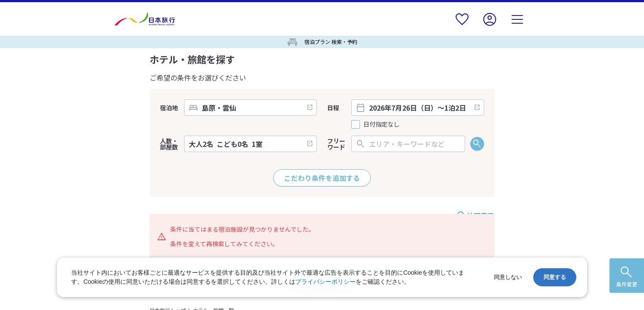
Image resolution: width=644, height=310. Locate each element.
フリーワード (336, 144)
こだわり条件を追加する (322, 178)
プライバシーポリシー (325, 282)
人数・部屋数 (169, 144)
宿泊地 (169, 108)
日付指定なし (381, 124)
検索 (477, 144)
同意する (555, 277)
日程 (333, 108)
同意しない (508, 277)
